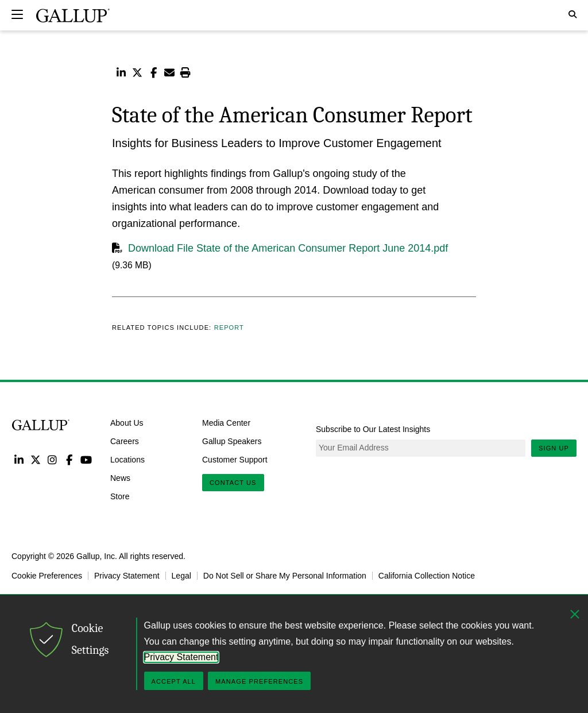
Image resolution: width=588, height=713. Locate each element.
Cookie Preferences (47, 576)
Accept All (174, 681)
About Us (127, 423)
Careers (125, 441)
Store (120, 496)
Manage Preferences (259, 681)
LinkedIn (19, 459)
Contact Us (233, 483)
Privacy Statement (127, 576)
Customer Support (235, 460)
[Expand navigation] (17, 14)
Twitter (35, 459)
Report (229, 327)
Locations (127, 460)
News (120, 477)
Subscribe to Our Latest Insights (373, 429)
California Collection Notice (427, 576)
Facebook (69, 459)
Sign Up (554, 448)
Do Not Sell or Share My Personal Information (285, 576)
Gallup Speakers (232, 441)
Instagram (53, 459)
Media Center (226, 423)
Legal (181, 576)
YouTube (86, 459)
